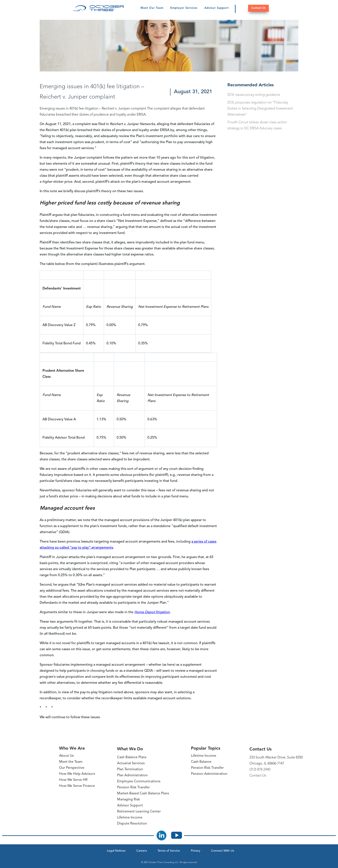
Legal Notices (116, 851)
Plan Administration (132, 775)
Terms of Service (169, 851)
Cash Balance (201, 762)
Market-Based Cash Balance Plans (143, 794)
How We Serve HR (73, 780)
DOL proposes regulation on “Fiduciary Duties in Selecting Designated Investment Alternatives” (260, 109)
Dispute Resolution (132, 824)
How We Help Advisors (77, 774)
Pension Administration (209, 774)
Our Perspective (72, 768)
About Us (66, 756)
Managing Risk (128, 800)
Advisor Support (217, 8)
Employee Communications (139, 781)
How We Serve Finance (77, 786)
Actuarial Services (131, 763)
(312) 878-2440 (260, 770)
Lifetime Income (130, 818)
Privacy (196, 851)
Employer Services (184, 8)
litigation (152, 612)
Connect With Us (223, 851)
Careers (142, 851)
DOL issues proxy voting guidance (254, 95)
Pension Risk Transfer (133, 788)
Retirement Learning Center (139, 812)
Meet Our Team (152, 8)
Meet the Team (71, 762)
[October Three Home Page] (99, 8)
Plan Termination (130, 769)
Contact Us (258, 8)
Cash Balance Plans (132, 757)
